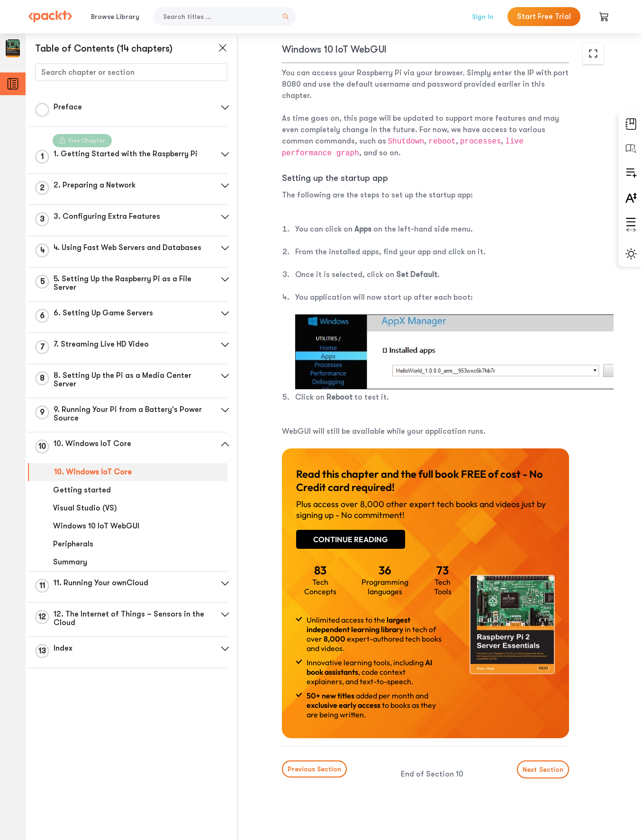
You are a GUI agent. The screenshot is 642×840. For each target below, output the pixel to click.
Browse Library (115, 17)
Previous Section (314, 769)
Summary (70, 562)
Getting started (82, 490)
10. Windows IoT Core (93, 472)
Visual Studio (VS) (85, 508)
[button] (225, 107)
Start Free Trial (544, 17)
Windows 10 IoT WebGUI (96, 526)
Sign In (483, 17)
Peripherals (73, 544)
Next (543, 769)
